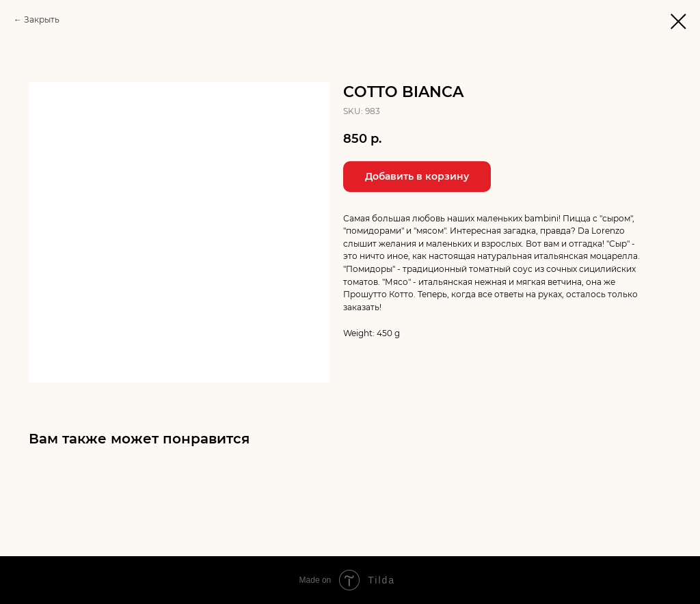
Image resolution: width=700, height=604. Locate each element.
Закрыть (42, 19)
